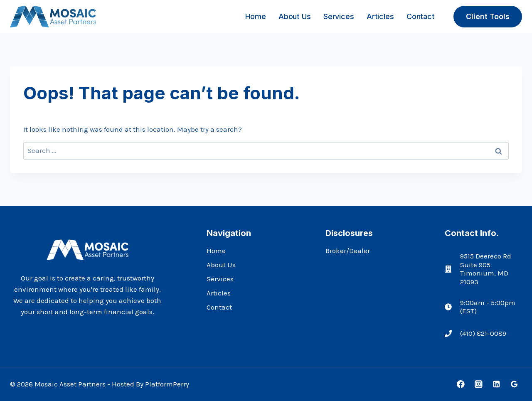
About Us (294, 16)
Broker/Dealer (348, 251)
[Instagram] (479, 384)
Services (339, 16)
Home (255, 16)
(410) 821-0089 (483, 333)
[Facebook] (461, 384)
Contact (421, 16)
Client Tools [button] (488, 16)
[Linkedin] (496, 384)
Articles (380, 16)
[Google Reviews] (514, 384)
